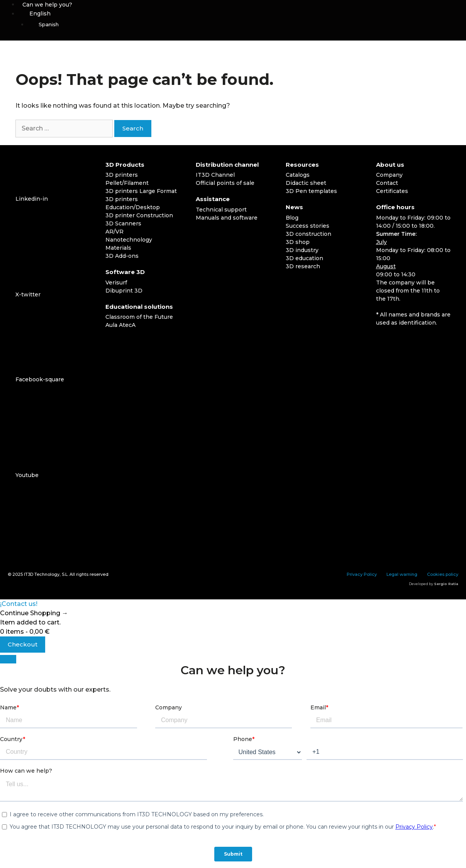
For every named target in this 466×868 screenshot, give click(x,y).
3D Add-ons (122, 256)
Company (389, 175)
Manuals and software (227, 218)
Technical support (221, 210)
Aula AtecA (120, 325)
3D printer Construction (139, 215)
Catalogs (298, 175)
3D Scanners (123, 223)
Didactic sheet (306, 183)
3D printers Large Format (141, 191)
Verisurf (116, 283)
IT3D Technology (42, 574)
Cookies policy (443, 574)
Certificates (392, 191)
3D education (304, 258)
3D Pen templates (311, 191)
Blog (292, 218)
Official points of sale (225, 183)
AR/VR (114, 232)
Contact (387, 183)
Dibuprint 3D (124, 291)
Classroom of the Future (139, 317)
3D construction (308, 234)
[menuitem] (242, 14)
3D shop (298, 242)
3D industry (302, 250)
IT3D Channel (215, 175)
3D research (303, 266)
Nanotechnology (129, 240)
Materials (118, 248)
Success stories (308, 226)
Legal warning (402, 574)
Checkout (23, 644)
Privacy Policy (362, 574)
